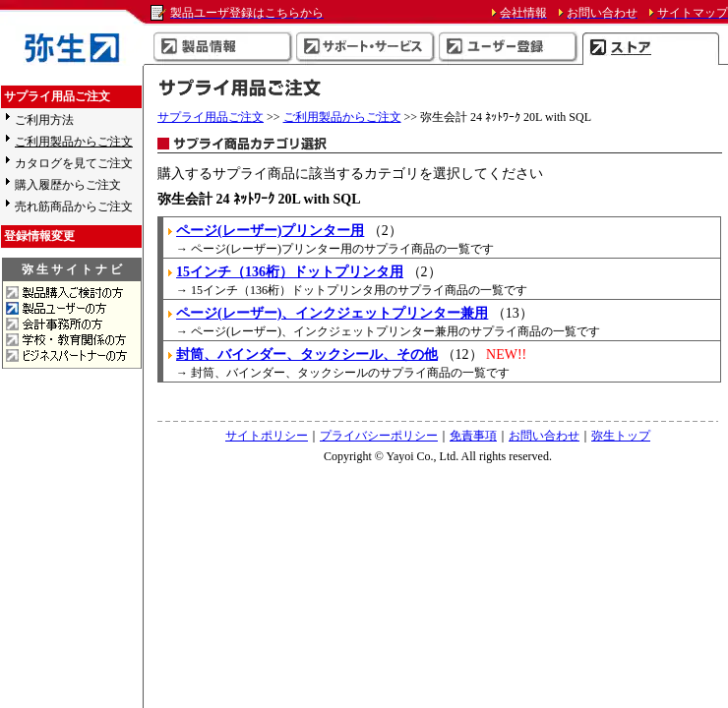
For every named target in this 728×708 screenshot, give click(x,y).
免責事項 (473, 436)
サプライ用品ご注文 (211, 117)
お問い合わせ (544, 436)
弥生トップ (621, 436)
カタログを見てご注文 (74, 163)
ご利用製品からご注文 (342, 117)
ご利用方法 (44, 120)
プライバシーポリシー (379, 436)
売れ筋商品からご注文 (74, 206)
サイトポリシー (267, 436)
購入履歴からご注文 (68, 185)
